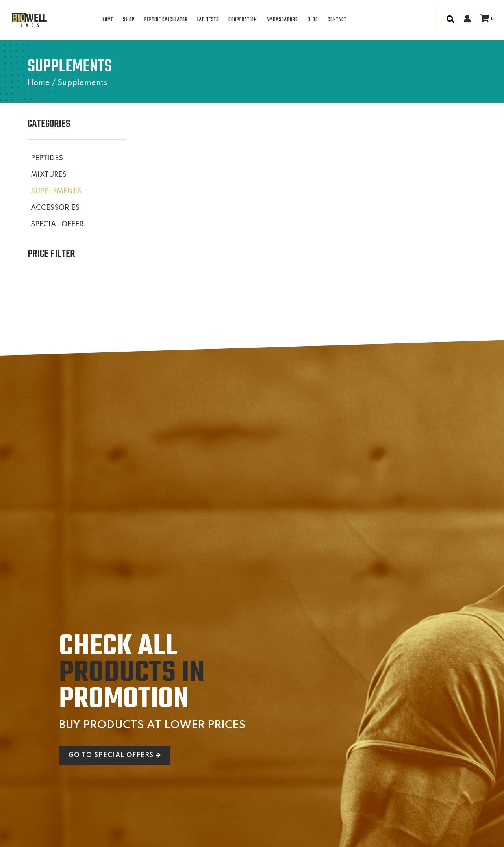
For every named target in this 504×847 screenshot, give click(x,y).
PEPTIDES (47, 158)
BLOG (313, 20)
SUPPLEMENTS (56, 191)
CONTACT (337, 20)
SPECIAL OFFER (57, 224)
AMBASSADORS (282, 20)
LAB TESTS (208, 20)
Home (39, 83)
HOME (107, 20)
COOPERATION (243, 20)
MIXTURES (49, 175)
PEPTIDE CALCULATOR (166, 20)
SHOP (129, 20)
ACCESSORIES (55, 208)
